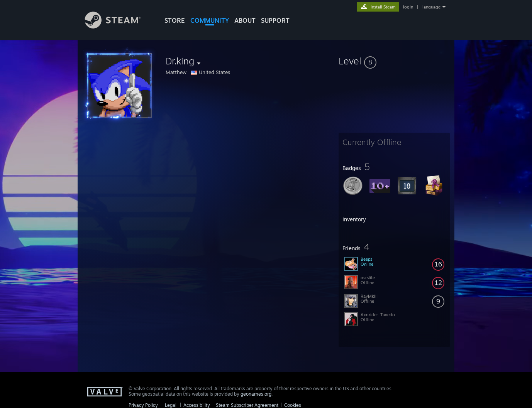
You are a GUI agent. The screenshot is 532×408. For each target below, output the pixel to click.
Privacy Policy (143, 405)
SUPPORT (275, 20)
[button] (394, 61)
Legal (171, 405)
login (408, 7)
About (245, 20)
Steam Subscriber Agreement (247, 405)
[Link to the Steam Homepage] (119, 26)
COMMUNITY (210, 20)
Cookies (293, 405)
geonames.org (256, 394)
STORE (175, 20)
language (431, 7)
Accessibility (197, 405)
